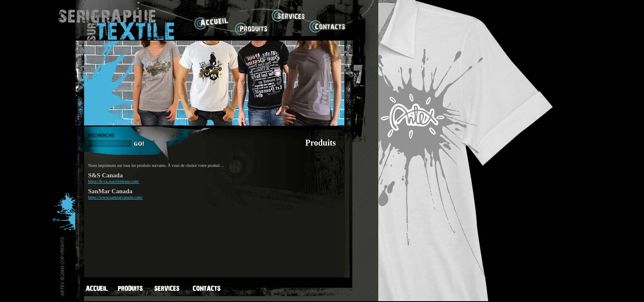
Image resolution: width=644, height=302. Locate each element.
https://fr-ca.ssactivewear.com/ (114, 181)
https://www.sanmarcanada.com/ (115, 197)
